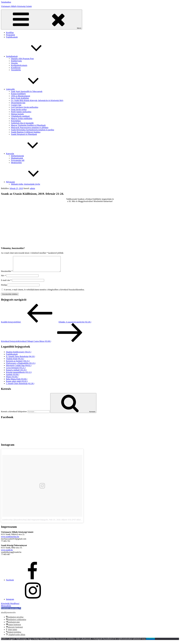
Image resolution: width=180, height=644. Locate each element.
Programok (10, 35)
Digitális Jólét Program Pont (22, 59)
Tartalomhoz (6, 2)
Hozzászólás (7, 274)
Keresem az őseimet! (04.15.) (18, 364)
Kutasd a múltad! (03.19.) (16, 373)
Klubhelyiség (16, 61)
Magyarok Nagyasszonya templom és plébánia (30, 127)
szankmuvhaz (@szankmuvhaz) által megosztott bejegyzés (25, 523)
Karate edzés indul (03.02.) (17, 384)
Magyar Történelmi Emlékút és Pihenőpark (28, 125)
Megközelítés (16, 163)
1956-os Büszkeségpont (20, 96)
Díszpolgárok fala (18, 103)
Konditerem (16, 68)
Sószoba (14, 63)
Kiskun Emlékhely (18, 94)
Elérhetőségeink (17, 156)
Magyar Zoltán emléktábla (22, 118)
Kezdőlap (10, 33)
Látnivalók (29, 89)
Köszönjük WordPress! (10, 606)
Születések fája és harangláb (22, 123)
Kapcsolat (29, 154)
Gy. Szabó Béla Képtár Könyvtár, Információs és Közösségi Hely (37, 100)
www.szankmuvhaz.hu (10, 540)
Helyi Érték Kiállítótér (20, 98)
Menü (42, 19)
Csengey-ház (16, 105)
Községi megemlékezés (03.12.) (19, 375)
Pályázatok (29, 182)
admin (32, 188)
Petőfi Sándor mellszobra (21, 112)
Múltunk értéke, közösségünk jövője (26, 184)
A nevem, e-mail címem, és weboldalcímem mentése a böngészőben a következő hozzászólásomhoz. (44, 293)
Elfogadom (150, 642)
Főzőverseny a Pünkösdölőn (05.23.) (21, 366)
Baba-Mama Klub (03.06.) (17, 382)
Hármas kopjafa (17, 114)
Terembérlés (16, 70)
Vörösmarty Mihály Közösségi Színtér (16, 6)
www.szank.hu (7, 553)
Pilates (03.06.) (12, 380)
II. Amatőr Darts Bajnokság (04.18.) (20, 359)
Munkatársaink (17, 158)
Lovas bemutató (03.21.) (16, 371)
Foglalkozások (12, 37)
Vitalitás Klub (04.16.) (15, 362)
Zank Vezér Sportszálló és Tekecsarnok (27, 91)
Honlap (4, 288)
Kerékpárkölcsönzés (19, 65)
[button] (11, 611)
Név (3, 279)
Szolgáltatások (31, 56)
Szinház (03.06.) (13, 377)
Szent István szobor (19, 109)
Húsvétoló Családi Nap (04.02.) (19, 368)
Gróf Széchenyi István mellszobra (25, 107)
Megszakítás (6, 609)
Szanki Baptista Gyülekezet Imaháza (26, 132)
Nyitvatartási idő (18, 160)
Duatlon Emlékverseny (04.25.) (19, 355)
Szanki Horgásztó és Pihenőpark (24, 134)
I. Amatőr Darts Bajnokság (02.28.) (20, 386)
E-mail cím (6, 283)
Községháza (16, 121)
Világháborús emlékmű (20, 116)
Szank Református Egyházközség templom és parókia (32, 130)
